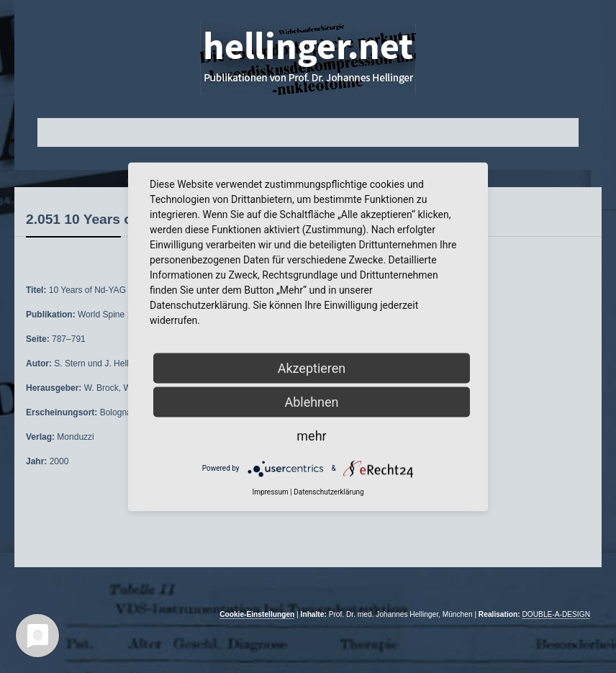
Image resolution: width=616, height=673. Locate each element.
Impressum (270, 491)
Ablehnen (311, 401)
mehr (311, 435)
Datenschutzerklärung (329, 491)
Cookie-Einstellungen (257, 614)
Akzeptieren (312, 367)
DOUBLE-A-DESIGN (556, 614)
